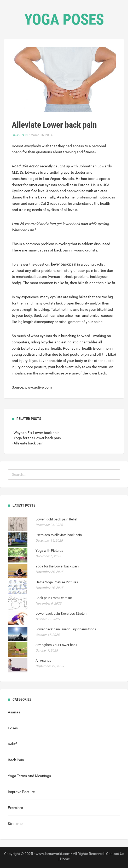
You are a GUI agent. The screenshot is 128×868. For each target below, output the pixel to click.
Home (65, 859)
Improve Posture (21, 792)
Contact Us (115, 854)
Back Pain (20, 135)
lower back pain (64, 264)
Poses (13, 728)
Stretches (16, 824)
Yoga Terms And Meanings (29, 776)
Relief (12, 744)
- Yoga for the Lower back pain (36, 438)
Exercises (15, 808)
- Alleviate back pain (28, 443)
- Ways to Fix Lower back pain (36, 433)
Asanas (14, 712)
